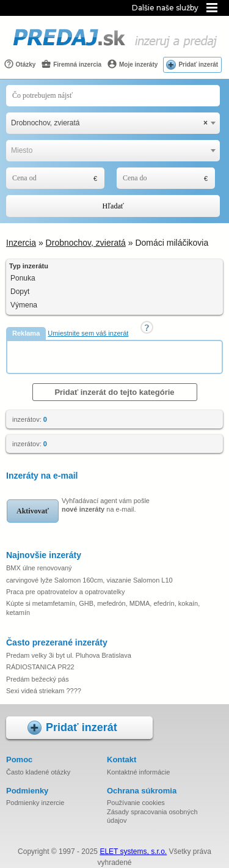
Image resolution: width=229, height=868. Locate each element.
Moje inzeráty (132, 64)
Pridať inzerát (198, 64)
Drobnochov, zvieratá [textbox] (109, 123)
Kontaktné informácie (138, 772)
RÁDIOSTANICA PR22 (40, 667)
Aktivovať (33, 511)
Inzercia (21, 243)
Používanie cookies (136, 803)
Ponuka (23, 278)
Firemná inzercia (71, 64)
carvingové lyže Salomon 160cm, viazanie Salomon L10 (89, 580)
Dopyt (20, 292)
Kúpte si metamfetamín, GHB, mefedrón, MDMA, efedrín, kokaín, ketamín (103, 608)
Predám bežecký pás (38, 679)
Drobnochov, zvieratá (86, 243)
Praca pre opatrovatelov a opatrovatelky (65, 592)
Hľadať (113, 206)
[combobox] (113, 123)
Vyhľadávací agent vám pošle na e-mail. (106, 505)
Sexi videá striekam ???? (44, 691)
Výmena (24, 305)
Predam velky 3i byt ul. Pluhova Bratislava (69, 655)
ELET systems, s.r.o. (133, 851)
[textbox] (113, 151)
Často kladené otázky (38, 772)
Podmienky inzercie (35, 803)
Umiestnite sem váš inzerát (88, 333)
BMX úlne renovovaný (39, 568)
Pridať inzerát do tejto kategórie (114, 392)
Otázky (20, 64)
